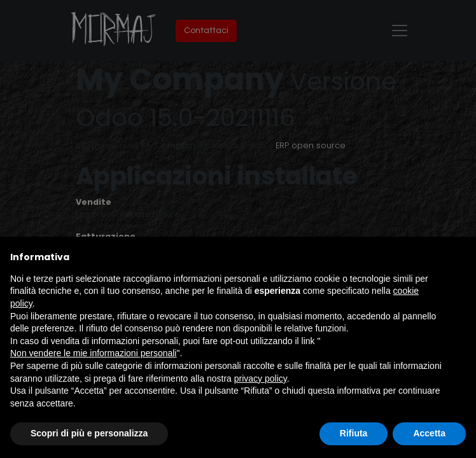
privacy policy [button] (261, 378)
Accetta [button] (429, 433)
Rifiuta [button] (354, 433)
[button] (459, 257)
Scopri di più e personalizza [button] (89, 433)
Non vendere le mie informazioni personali (93, 353)
